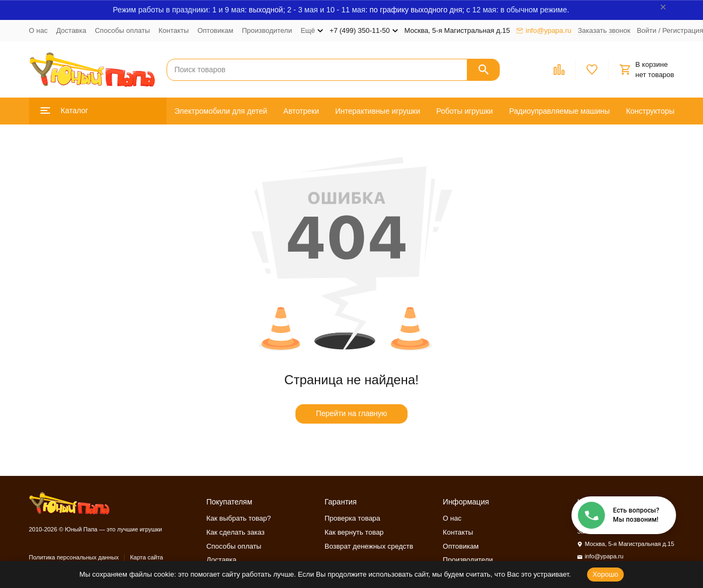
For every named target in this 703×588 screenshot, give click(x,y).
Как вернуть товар (354, 532)
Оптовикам (215, 30)
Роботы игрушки (464, 111)
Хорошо (605, 574)
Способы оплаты (122, 30)
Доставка (71, 30)
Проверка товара (352, 518)
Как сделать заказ (236, 532)
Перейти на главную (352, 413)
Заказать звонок (604, 30)
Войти (646, 30)
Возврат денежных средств (369, 546)
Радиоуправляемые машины (559, 111)
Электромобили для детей (221, 111)
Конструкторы (650, 111)
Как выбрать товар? (239, 518)
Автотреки (301, 111)
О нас (39, 30)
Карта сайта (146, 557)
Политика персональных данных (74, 557)
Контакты (174, 30)
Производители (267, 30)
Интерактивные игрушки (378, 111)
